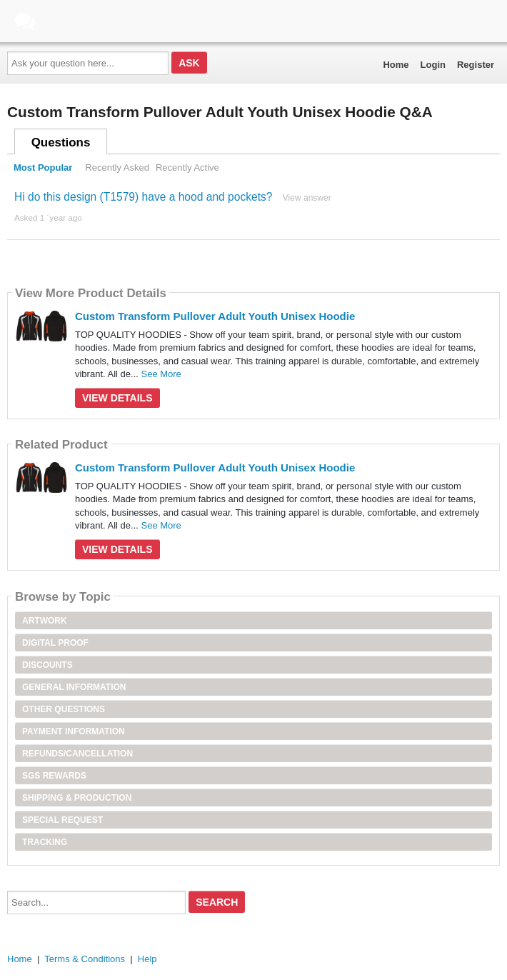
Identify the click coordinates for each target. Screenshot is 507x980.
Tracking (45, 842)
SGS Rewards (54, 776)
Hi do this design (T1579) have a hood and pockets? (144, 197)
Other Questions (64, 709)
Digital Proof (55, 643)
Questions (61, 142)
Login (433, 65)
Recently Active (187, 167)
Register (476, 65)
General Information (74, 687)
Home (396, 65)
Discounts (47, 665)
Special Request (62, 820)
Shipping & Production (77, 798)
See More (161, 374)
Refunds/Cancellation (77, 754)
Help (147, 959)
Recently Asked (117, 167)
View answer (307, 198)
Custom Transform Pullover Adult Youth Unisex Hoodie (215, 316)
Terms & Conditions (85, 959)
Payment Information (74, 731)
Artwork (45, 621)
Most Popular (43, 167)
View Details (117, 398)
